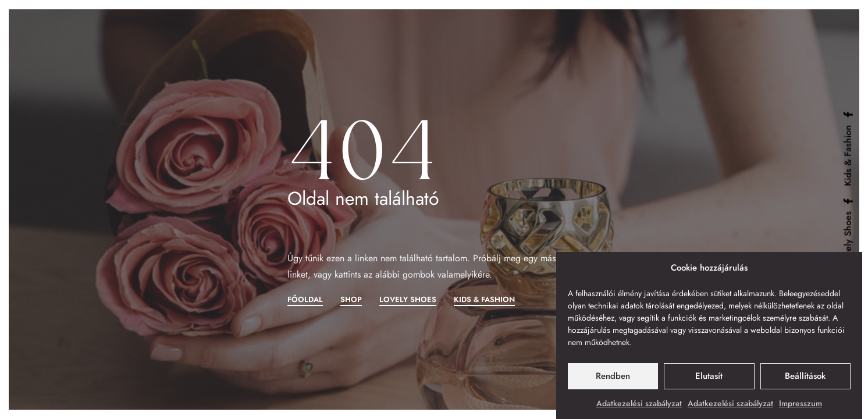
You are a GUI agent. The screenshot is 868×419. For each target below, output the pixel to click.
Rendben (613, 378)
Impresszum (801, 405)
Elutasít (709, 378)
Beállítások (805, 378)
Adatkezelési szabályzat (639, 405)
